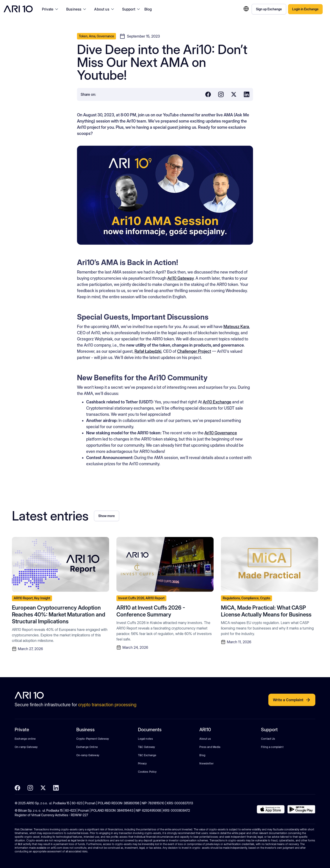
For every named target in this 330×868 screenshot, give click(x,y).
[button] (50, 9)
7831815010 (156, 803)
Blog (148, 9)
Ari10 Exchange (217, 402)
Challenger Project (194, 351)
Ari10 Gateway (180, 278)
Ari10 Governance (221, 433)
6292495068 (151, 810)
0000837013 (184, 803)
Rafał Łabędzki (148, 351)
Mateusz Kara (236, 327)
